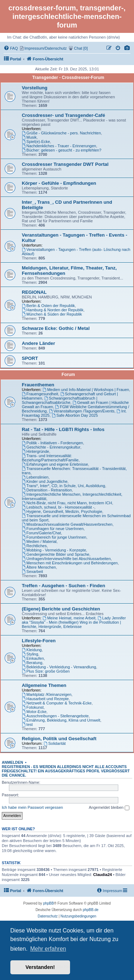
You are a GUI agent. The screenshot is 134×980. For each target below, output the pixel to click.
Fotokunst (33, 707)
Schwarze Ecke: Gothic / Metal (56, 328)
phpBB (49, 903)
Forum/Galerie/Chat (41, 533)
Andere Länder (38, 343)
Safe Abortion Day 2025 (75, 415)
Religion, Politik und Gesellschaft (59, 739)
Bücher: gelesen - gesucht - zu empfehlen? (62, 150)
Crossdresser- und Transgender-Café (63, 115)
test (27, 724)
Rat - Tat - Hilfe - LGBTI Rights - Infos (63, 429)
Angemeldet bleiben (109, 808)
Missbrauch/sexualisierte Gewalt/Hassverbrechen (67, 524)
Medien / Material (39, 541)
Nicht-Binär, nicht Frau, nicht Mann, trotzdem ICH (67, 503)
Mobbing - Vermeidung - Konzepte (54, 550)
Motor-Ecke (34, 712)
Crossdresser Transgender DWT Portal (65, 164)
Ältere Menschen (39, 567)
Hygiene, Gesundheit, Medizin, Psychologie (62, 511)
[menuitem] (127, 48)
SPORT (30, 358)
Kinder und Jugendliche (45, 481)
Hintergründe (35, 451)
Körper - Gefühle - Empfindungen (59, 183)
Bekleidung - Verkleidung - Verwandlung (59, 667)
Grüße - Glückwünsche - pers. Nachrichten (61, 133)
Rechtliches (34, 546)
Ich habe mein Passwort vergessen (32, 807)
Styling (30, 654)
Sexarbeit (32, 571)
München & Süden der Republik (52, 314)
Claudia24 (103, 875)
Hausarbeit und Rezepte (45, 699)
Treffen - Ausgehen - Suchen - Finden (63, 586)
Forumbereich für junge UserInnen (54, 537)
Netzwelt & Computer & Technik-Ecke (57, 703)
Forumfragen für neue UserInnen (53, 529)
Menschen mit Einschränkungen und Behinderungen (70, 563)
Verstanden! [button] (40, 967)
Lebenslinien (35, 477)
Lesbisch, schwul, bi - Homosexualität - (58, 507)
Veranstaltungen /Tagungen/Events (82, 411)
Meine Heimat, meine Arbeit (69, 618)
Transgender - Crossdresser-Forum (68, 78)
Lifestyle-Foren (39, 641)
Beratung (32, 663)
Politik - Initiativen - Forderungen (52, 443)
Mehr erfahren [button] (48, 949)
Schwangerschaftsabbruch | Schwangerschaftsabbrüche (59, 400)
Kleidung (32, 650)
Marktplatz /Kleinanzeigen (47, 694)
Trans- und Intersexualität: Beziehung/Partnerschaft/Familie (50, 458)
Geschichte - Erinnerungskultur (51, 447)
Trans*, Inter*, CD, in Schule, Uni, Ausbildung (63, 486)
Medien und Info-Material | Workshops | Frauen (86, 390)
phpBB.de (91, 910)
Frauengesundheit (40, 394)
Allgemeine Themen (44, 685)
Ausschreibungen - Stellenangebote (55, 716)
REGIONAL (34, 292)
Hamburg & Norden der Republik (53, 310)
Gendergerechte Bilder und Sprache (56, 554)
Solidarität (55, 743)
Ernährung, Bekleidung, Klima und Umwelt (61, 720)
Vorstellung (35, 88)
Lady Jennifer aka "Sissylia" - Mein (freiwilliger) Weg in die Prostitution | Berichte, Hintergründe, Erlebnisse (74, 622)
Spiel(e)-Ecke (36, 142)
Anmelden (13, 762)
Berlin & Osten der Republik (48, 306)
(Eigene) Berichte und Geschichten (61, 609)
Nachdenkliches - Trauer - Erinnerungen (59, 146)
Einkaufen (33, 658)
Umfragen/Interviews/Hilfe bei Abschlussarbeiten (66, 559)
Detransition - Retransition (47, 490)
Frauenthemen (38, 385)
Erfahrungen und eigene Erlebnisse (55, 464)
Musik (29, 137)
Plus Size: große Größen (46, 671)
